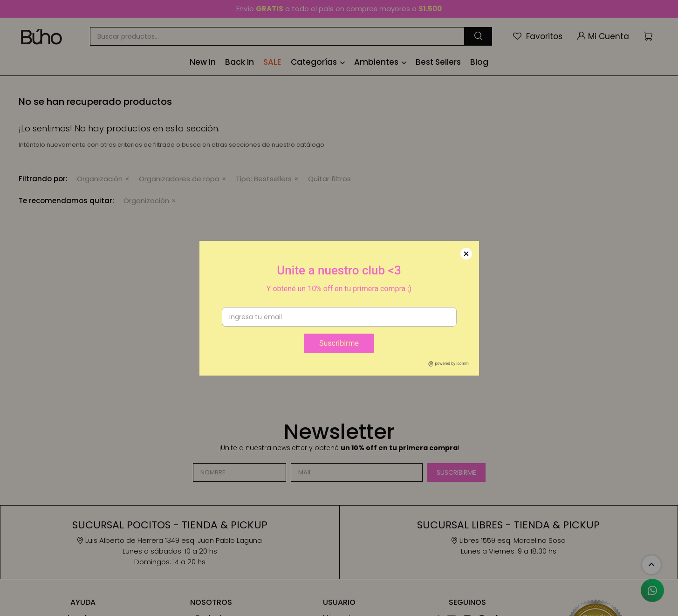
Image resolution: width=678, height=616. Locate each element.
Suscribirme (339, 343)
